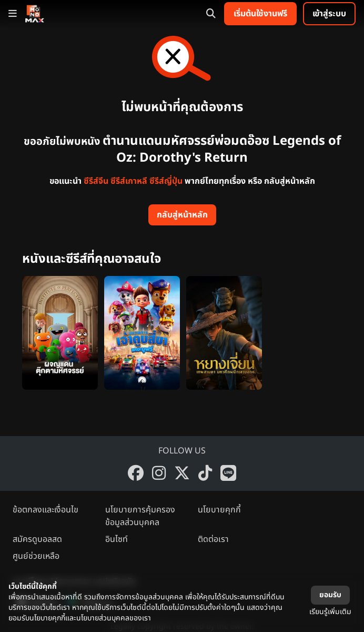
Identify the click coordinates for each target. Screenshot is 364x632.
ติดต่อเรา (213, 539)
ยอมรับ (330, 595)
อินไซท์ (117, 539)
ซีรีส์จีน (96, 181)
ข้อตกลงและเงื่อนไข (45, 510)
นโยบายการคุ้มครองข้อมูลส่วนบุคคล (140, 516)
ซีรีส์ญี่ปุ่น (166, 181)
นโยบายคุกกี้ (219, 510)
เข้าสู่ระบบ (329, 14)
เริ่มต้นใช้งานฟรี (260, 14)
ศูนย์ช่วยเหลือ (36, 556)
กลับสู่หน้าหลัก (182, 215)
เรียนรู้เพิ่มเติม (330, 612)
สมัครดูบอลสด (37, 539)
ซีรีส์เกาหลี (129, 181)
